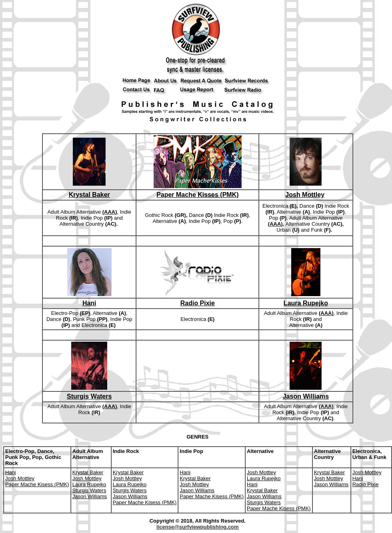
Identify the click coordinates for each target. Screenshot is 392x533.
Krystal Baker (89, 195)
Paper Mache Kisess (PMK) (37, 484)
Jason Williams (306, 396)
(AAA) (110, 212)
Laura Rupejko (306, 303)
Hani (89, 303)
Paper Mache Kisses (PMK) (197, 195)
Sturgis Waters (89, 396)
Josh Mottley (305, 195)
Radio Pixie (198, 303)
